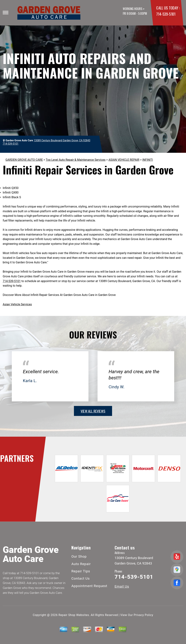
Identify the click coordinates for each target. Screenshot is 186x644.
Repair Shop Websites (74, 615)
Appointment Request (89, 586)
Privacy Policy (143, 615)
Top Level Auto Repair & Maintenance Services (76, 160)
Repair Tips (81, 571)
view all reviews (93, 411)
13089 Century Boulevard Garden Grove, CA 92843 (62, 140)
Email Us (122, 586)
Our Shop (79, 556)
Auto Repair (81, 564)
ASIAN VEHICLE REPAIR (124, 160)
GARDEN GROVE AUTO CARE (24, 160)
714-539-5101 (166, 14)
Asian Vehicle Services (17, 304)
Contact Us (81, 578)
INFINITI (148, 160)
